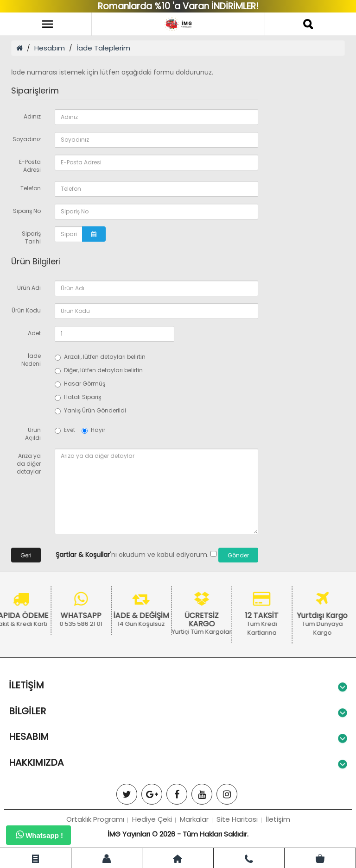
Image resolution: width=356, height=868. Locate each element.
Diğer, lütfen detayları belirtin (99, 370)
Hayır (93, 430)
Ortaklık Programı (95, 819)
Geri (26, 555)
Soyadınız (27, 139)
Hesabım (50, 48)
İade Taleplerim (103, 48)
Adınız (32, 116)
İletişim (278, 819)
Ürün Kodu (26, 310)
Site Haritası (237, 819)
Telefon (31, 188)
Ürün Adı (29, 288)
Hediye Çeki (152, 819)
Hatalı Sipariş (78, 397)
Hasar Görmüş (80, 384)
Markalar (194, 819)
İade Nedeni (31, 360)
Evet (65, 430)
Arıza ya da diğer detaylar (29, 464)
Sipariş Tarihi (31, 237)
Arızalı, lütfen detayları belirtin (100, 357)
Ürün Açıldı (33, 434)
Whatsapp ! (39, 835)
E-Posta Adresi (30, 166)
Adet (34, 333)
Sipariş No (27, 211)
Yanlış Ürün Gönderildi (90, 410)
